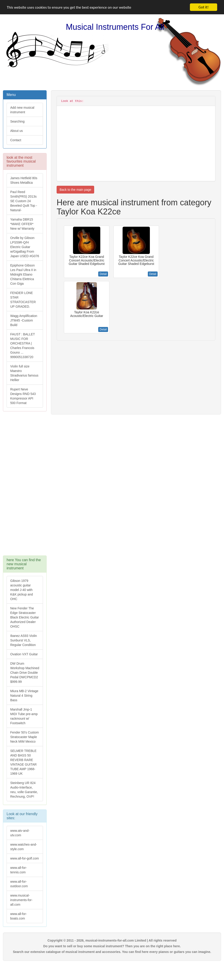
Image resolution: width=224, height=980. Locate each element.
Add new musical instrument (22, 110)
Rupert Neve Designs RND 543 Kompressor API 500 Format (23, 396)
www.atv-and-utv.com (20, 833)
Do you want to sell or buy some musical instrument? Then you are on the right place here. (112, 946)
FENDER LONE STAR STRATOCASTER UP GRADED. (23, 300)
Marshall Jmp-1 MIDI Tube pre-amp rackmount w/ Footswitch (24, 716)
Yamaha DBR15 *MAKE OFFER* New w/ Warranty (22, 224)
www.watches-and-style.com (24, 847)
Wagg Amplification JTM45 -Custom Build (24, 320)
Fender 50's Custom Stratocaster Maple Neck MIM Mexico (25, 737)
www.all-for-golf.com (25, 858)
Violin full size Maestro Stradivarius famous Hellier (24, 373)
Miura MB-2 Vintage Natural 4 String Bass (24, 696)
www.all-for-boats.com (19, 916)
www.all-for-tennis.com (19, 870)
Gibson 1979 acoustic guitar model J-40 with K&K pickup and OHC (22, 590)
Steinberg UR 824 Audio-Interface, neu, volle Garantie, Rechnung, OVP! (24, 790)
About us (16, 131)
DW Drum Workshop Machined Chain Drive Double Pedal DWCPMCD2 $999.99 (25, 673)
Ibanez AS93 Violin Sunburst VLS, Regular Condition (24, 640)
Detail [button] (103, 274)
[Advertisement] (24, 486)
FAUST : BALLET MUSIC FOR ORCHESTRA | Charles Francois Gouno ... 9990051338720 (23, 346)
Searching (17, 121)
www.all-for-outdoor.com (19, 884)
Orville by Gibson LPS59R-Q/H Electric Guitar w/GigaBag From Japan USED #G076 (25, 247)
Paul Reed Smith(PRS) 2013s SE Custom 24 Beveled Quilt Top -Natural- (24, 201)
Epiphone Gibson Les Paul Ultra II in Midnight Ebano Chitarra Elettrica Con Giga (23, 274)
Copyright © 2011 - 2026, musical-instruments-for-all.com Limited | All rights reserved (112, 940)
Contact (16, 140)
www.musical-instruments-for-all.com (21, 900)
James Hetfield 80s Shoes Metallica (24, 180)
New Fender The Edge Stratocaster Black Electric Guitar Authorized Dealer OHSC (25, 617)
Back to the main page (75, 190)
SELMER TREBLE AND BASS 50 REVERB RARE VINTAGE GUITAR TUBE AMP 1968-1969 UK (23, 762)
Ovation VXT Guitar (24, 654)
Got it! (204, 7)
